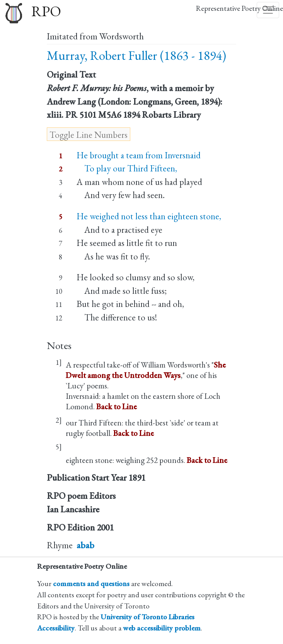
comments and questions (91, 584)
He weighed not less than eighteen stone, (149, 216)
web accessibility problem (162, 628)
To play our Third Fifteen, (127, 168)
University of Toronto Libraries (147, 617)
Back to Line (117, 406)
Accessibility (56, 628)
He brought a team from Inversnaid (139, 155)
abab (85, 545)
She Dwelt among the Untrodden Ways (146, 370)
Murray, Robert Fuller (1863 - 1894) (136, 55)
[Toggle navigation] (268, 10)
